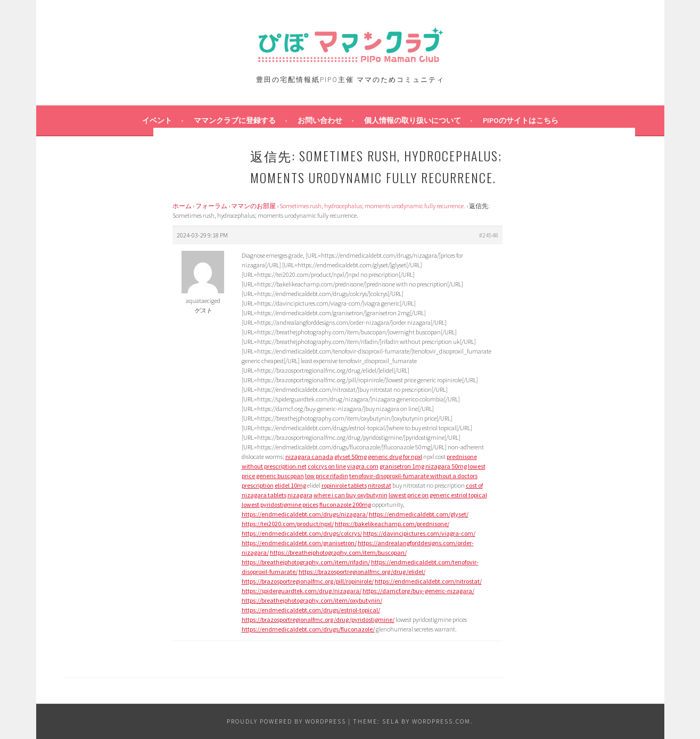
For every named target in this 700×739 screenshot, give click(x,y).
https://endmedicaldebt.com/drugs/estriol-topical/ (311, 610)
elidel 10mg (290, 485)
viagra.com (363, 466)
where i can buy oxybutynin (351, 495)
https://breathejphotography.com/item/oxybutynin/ (312, 600)
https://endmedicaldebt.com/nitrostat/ (428, 581)
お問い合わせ (320, 120)
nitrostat (380, 485)
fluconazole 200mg (345, 504)
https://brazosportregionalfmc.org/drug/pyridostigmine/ (318, 619)
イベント (157, 120)
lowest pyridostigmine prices (280, 504)
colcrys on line (327, 466)
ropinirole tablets (344, 485)
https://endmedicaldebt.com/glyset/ (419, 514)
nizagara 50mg (446, 466)
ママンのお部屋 (253, 206)
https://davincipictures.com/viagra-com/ (419, 533)
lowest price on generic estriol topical (438, 495)
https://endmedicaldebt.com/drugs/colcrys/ (302, 533)
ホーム (182, 206)
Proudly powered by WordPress (286, 721)
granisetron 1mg (402, 466)
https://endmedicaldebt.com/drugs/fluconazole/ (308, 629)
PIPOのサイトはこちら (521, 120)
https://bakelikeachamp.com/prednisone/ (392, 524)
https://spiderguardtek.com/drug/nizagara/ (302, 591)
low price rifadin (327, 476)
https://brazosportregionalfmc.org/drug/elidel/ (362, 572)
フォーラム (211, 206)
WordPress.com (441, 721)
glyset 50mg (351, 457)
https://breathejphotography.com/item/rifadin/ (306, 562)
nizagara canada (309, 457)
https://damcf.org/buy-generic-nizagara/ (418, 591)
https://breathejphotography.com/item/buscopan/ (338, 552)
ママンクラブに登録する (235, 120)
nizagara (300, 495)
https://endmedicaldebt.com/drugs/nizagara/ (305, 514)
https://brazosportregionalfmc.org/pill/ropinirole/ (308, 581)
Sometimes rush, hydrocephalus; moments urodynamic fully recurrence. (372, 206)
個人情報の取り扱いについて (413, 120)
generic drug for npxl (395, 457)
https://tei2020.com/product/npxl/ (288, 524)
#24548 (489, 235)
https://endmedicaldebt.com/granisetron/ (299, 543)
